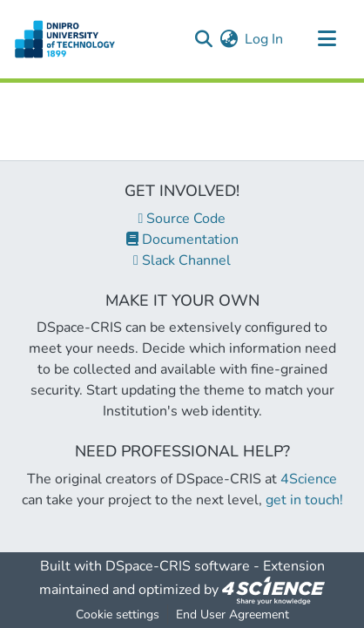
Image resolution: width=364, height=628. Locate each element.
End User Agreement (233, 614)
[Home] (65, 39)
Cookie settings (118, 614)
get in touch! (304, 500)
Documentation (182, 240)
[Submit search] (203, 39)
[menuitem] (229, 39)
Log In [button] (265, 39)
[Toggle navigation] (327, 39)
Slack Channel (182, 260)
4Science (309, 479)
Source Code (182, 219)
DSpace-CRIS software (178, 566)
